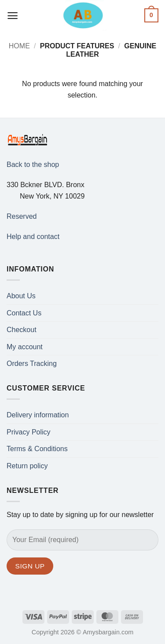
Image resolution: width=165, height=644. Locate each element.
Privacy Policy (29, 432)
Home (19, 46)
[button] (13, 16)
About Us (21, 296)
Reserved (22, 216)
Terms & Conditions (37, 449)
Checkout (22, 330)
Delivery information (38, 415)
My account (25, 347)
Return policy (27, 466)
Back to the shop (33, 165)
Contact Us (24, 313)
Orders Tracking (32, 364)
